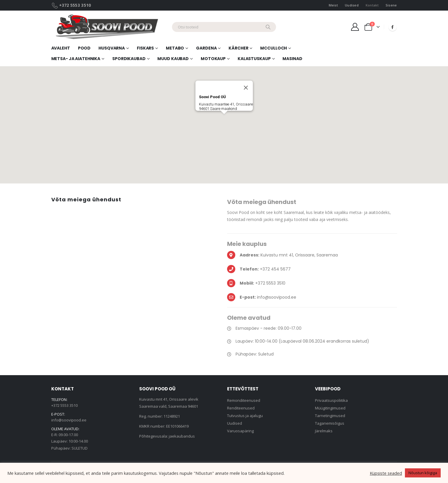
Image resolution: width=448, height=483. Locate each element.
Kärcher (238, 48)
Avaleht (61, 48)
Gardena (206, 48)
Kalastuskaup (254, 59)
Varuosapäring (240, 431)
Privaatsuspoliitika (331, 400)
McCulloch (274, 48)
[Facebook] (393, 27)
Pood (84, 48)
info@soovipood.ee (69, 420)
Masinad (292, 59)
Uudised (352, 5)
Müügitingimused (330, 408)
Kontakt (372, 5)
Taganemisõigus (330, 423)
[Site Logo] (109, 27)
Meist (333, 5)
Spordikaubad (129, 59)
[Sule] (246, 88)
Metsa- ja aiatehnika (76, 59)
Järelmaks (324, 431)
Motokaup (213, 59)
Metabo (175, 48)
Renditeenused (241, 408)
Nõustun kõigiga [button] (423, 473)
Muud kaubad (173, 59)
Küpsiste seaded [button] (386, 473)
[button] (224, 119)
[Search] (268, 27)
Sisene (391, 5)
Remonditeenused (244, 400)
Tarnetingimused (330, 416)
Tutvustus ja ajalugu (245, 416)
